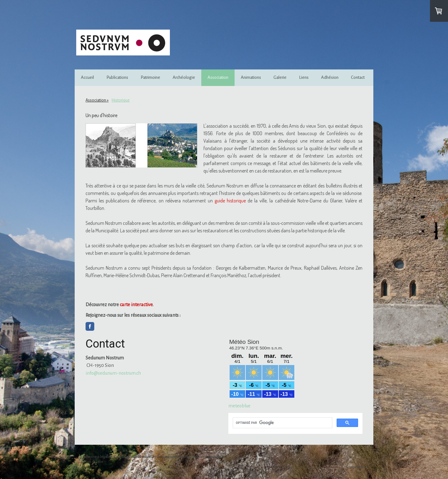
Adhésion (330, 77)
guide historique (230, 201)
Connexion (355, 467)
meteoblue (239, 406)
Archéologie (184, 77)
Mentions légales (98, 456)
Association (218, 77)
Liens (304, 77)
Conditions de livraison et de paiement (146, 456)
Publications (117, 77)
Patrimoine (150, 77)
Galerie (280, 77)
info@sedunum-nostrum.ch (113, 373)
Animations (251, 77)
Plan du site (93, 461)
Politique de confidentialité (202, 456)
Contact (358, 77)
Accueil (87, 77)
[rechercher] (282, 423)
